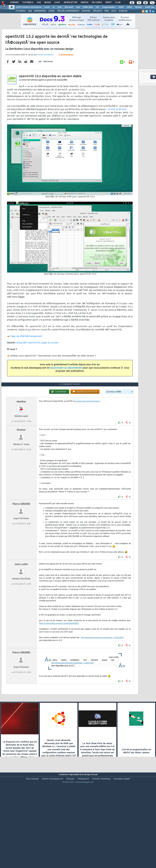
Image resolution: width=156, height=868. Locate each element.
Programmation (109, 7)
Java (78, 7)
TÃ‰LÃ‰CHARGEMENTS (68, 11)
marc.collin (21, 602)
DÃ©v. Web (88, 7)
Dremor (21, 467)
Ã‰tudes (97, 3)
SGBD (121, 7)
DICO (114, 11)
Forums (14, 3)
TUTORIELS (21, 11)
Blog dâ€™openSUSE (28, 355)
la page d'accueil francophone (87, 438)
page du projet (50, 355)
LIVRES (51, 11)
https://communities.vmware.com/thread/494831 (59, 661)
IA (54, 7)
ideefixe (21, 439)
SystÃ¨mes (150, 7)
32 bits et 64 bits (117, 122)
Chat (57, 3)
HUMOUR (123, 11)
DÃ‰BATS (97, 11)
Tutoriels (28, 3)
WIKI (107, 11)
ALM (60, 7)
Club (118, 3)
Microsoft (69, 7)
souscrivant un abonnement (66, 380)
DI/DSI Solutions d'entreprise (29, 7)
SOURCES (86, 11)
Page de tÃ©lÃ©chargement (26, 349)
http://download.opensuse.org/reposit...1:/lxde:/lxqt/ (102, 675)
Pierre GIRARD (21, 541)
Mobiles (139, 7)
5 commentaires (66, 67)
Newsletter (70, 3)
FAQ (39, 3)
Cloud (47, 7)
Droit (108, 3)
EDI (97, 7)
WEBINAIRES (40, 11)
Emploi (85, 3)
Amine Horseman (45, 67)
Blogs (48, 3)
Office (129, 7)
